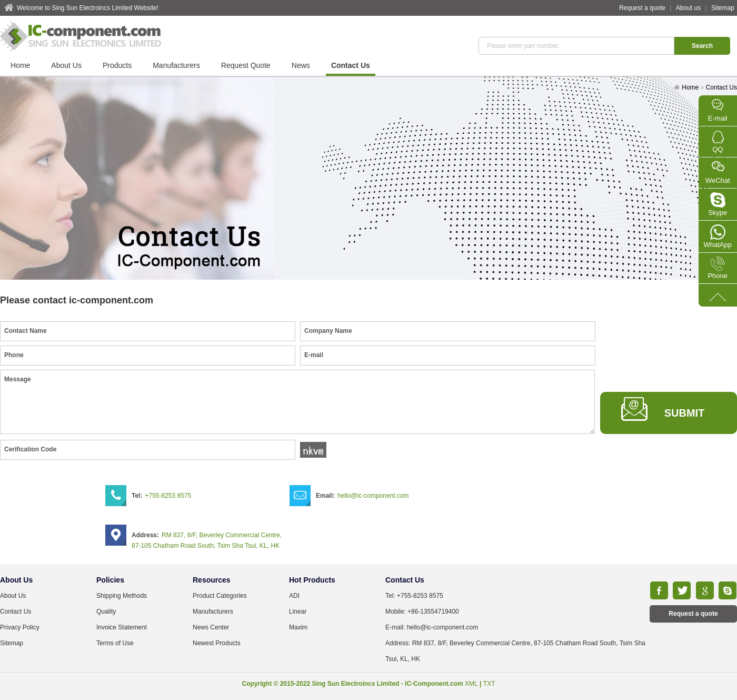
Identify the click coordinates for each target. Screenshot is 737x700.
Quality (106, 612)
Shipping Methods (122, 596)
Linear (298, 612)
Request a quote (642, 8)
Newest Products (217, 643)
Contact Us (351, 65)
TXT (489, 684)
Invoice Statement (122, 627)
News (301, 65)
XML (471, 684)
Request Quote (246, 65)
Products (117, 65)
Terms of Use (115, 643)
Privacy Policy (20, 627)
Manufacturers (176, 65)
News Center (211, 627)
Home (20, 65)
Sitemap (723, 8)
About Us (66, 65)
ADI (294, 596)
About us (688, 8)
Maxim (298, 627)
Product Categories (220, 596)
